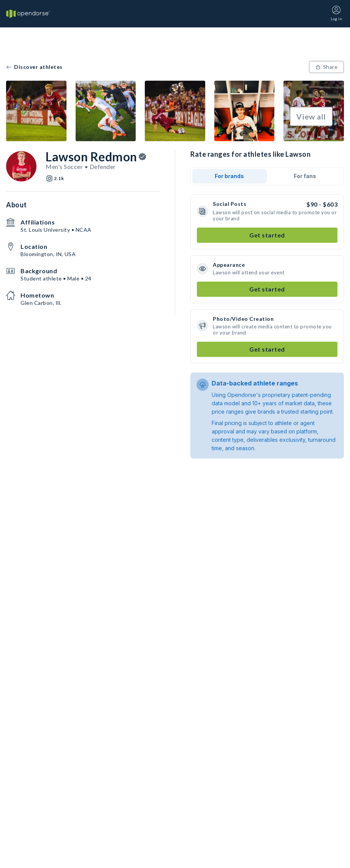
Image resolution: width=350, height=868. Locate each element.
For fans (305, 176)
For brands (229, 176)
